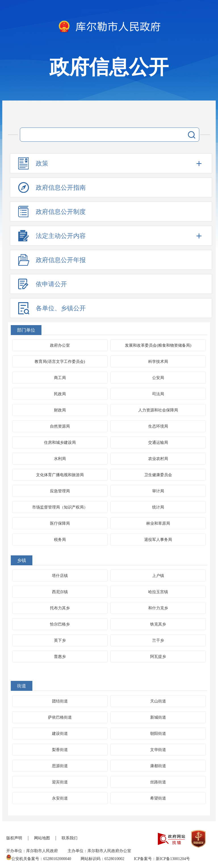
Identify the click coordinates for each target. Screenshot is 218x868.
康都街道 (158, 766)
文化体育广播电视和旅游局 (60, 475)
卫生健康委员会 (158, 475)
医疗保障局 (60, 523)
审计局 (158, 491)
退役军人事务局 (158, 540)
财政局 (60, 410)
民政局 (60, 394)
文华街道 (158, 750)
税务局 (60, 540)
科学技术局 (158, 362)
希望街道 (158, 798)
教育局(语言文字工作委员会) (60, 362)
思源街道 (60, 766)
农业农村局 (158, 459)
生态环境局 (158, 426)
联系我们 (70, 838)
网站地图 (42, 838)
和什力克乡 (158, 608)
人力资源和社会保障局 (158, 410)
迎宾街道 (60, 782)
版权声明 (14, 838)
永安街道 (60, 798)
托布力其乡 (60, 608)
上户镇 (158, 576)
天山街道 (158, 701)
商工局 (60, 378)
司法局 (158, 394)
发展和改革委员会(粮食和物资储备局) (158, 345)
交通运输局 (158, 443)
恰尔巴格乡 (60, 624)
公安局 (158, 378)
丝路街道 (158, 782)
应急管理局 (60, 491)
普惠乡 (60, 657)
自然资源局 (60, 426)
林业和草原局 (158, 523)
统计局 (158, 507)
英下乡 (60, 640)
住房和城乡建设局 (60, 443)
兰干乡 (158, 640)
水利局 (60, 459)
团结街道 (60, 701)
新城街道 (158, 717)
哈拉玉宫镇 (158, 592)
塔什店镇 (60, 576)
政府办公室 (60, 345)
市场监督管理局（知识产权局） (60, 507)
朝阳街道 (158, 734)
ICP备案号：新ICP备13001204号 (162, 859)
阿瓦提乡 (158, 657)
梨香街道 (60, 750)
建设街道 (60, 734)
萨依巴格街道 (60, 717)
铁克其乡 (158, 624)
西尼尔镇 (60, 592)
